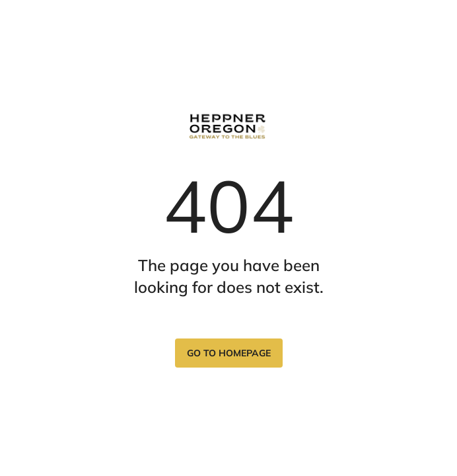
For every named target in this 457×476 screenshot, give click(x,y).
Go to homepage (229, 353)
